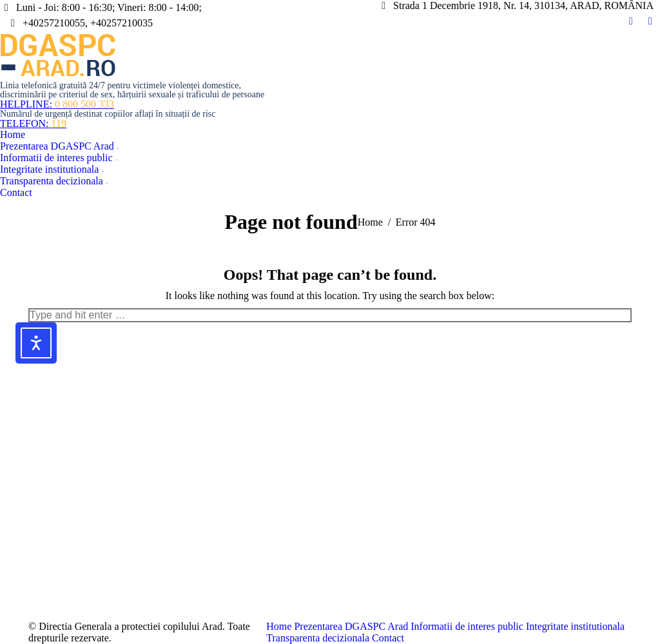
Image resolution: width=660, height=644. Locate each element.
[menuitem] (13, 135)
